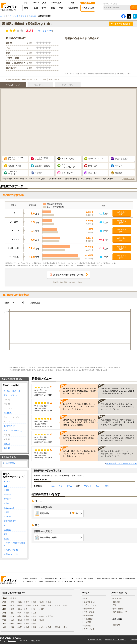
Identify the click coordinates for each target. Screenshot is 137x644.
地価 (6, 486)
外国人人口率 (9, 508)
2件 (30, 63)
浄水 (97, 486)
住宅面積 (7, 517)
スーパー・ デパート (13, 173)
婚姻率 (6, 512)
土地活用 (87, 622)
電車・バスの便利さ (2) (13, 431)
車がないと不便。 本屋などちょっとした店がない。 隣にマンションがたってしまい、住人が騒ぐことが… (117, 454)
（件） (67, 275)
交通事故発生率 (10, 521)
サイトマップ (118, 599)
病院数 (6, 539)
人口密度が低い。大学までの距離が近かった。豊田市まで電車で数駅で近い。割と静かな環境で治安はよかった (79, 391)
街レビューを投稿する (121, 24)
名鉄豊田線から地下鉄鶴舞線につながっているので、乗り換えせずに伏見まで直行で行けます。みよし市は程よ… (79, 422)
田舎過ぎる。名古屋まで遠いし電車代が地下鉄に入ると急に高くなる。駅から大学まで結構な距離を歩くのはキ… (118, 391)
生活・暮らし (94, 173)
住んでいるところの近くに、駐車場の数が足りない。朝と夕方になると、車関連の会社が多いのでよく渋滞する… (118, 438)
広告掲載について (120, 612)
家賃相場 (117, 625)
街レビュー (45, 31)
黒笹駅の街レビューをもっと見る (122, 463)
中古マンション (90, 605)
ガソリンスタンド (96, 159)
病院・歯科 (93, 166)
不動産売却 (73, 8)
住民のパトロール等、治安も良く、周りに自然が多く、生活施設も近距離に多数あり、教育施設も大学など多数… (79, 438)
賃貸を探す (59, 513)
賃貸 (26, 8)
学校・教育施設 (122, 159)
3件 (30, 68)
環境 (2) (7, 448)
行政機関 (39, 173)
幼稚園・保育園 (15, 166)
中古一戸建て (54, 79)
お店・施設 (68, 85)
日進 (61, 486)
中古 (44, 8)
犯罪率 (6, 503)
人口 (6, 525)
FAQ (115, 605)
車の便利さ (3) (9, 426)
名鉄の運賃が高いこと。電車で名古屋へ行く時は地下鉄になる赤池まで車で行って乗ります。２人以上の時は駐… (118, 422)
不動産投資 (88, 619)
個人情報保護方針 (95, 640)
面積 (6, 534)
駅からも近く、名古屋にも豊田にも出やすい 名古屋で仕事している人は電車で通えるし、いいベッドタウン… (79, 407)
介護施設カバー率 (11, 554)
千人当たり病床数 (11, 550)
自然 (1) (7, 444)
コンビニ (119, 166)
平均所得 (7, 495)
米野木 (69, 486)
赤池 (53, 486)
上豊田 (106, 486)
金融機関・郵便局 (42, 166)
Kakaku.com (12, 641)
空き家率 (7, 499)
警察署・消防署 (68, 159)
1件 (30, 43)
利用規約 (117, 602)
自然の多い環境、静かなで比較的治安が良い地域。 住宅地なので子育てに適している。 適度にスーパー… (79, 454)
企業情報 (133, 640)
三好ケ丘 (88, 486)
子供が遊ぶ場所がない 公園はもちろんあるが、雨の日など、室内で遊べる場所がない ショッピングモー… (118, 407)
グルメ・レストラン (17, 159)
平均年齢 (7, 530)
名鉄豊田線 (35, 303)
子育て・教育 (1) (10, 395)
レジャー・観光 (41, 159)
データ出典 (129, 179)
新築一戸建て (89, 609)
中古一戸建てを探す (49, 537)
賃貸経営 (87, 626)
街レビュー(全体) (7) (12, 391)
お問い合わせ (118, 609)
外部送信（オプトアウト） (116, 640)
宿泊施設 (119, 173)
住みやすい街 (88, 8)
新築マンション (90, 602)
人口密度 (7, 481)
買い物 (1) (8, 413)
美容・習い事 (67, 173)
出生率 (6, 490)
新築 (36, 8)
